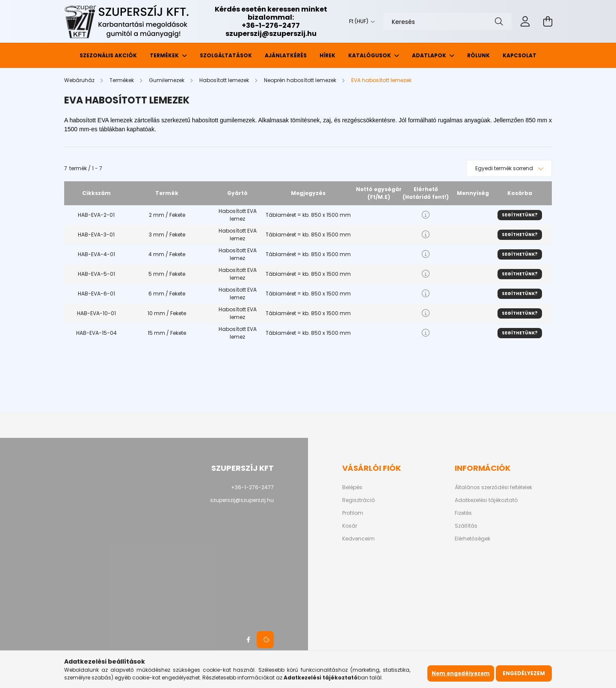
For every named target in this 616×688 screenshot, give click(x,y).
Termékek (165, 55)
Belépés (352, 487)
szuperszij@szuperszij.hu (271, 34)
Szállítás (466, 526)
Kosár (350, 526)
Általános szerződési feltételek (493, 487)
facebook (248, 640)
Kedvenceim (358, 539)
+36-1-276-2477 (271, 25)
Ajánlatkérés (286, 55)
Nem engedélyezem (461, 673)
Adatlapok (430, 55)
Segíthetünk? (520, 215)
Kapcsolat (520, 55)
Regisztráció (358, 500)
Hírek (327, 55)
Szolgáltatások (226, 55)
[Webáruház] (80, 80)
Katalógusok (370, 55)
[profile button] (525, 21)
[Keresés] (447, 21)
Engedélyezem (524, 673)
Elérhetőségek (472, 539)
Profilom (353, 513)
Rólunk (478, 55)
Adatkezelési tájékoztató (486, 500)
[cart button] (548, 21)
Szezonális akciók (108, 55)
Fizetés (463, 513)
